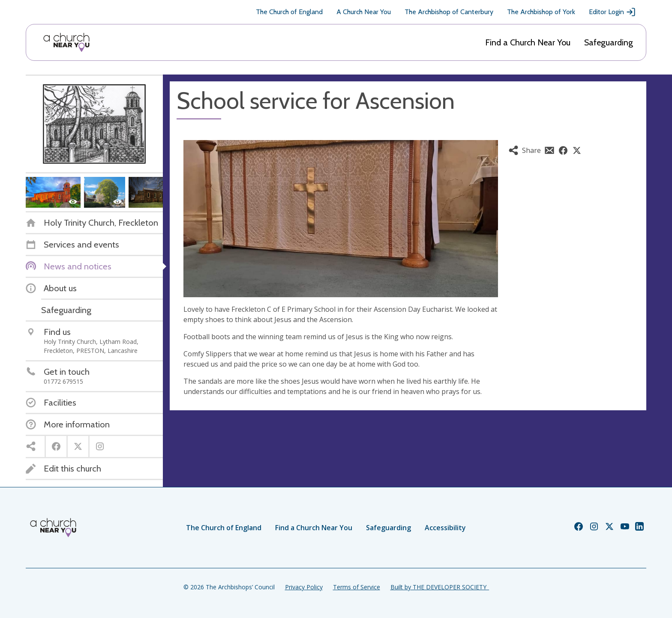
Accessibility (445, 528)
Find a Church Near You (528, 42)
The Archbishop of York (541, 12)
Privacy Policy (304, 587)
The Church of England (289, 12)
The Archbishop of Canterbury (449, 12)
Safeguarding (609, 42)
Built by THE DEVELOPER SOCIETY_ (440, 587)
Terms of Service (357, 587)
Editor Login (612, 12)
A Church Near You (364, 12)
